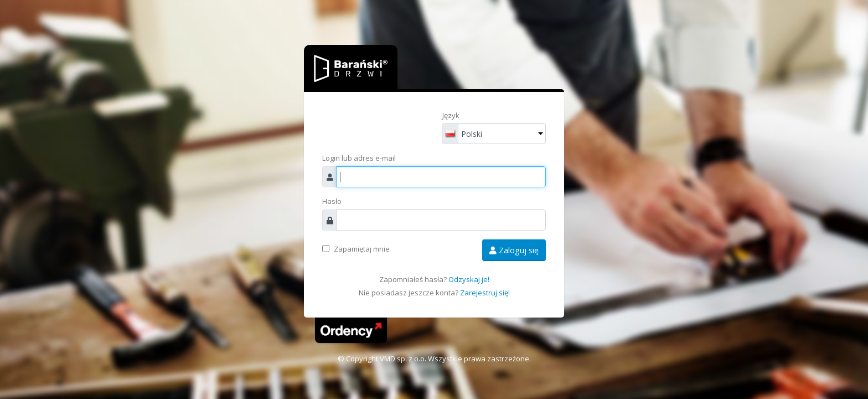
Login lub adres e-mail (359, 158)
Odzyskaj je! (469, 279)
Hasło (332, 201)
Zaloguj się (514, 250)
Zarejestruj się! (485, 293)
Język (451, 115)
